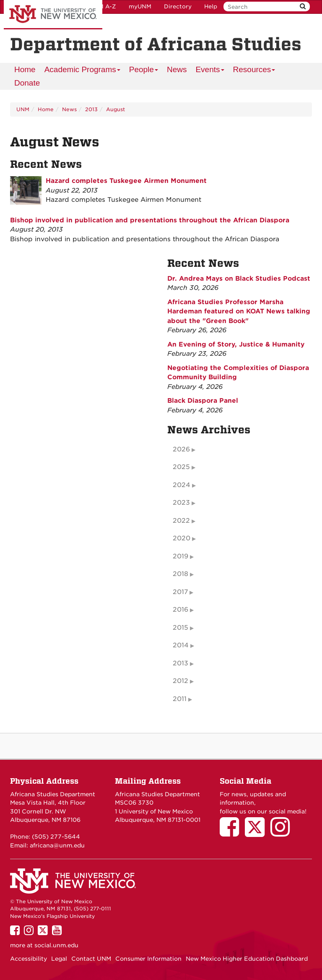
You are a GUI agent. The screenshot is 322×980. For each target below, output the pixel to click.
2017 (180, 592)
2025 (181, 467)
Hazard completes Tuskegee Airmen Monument (126, 181)
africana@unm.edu (57, 845)
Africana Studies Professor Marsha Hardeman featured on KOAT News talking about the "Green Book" (239, 311)
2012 (180, 681)
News (177, 69)
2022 (181, 521)
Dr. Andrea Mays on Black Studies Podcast (239, 279)
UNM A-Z (103, 7)
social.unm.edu (56, 945)
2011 (180, 699)
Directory (178, 7)
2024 (182, 485)
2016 (180, 610)
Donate (27, 83)
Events (210, 71)
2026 (181, 449)
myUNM (140, 7)
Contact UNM (91, 959)
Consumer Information (148, 959)
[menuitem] (25, 70)
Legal (59, 959)
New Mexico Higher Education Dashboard (247, 959)
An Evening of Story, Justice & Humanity (236, 344)
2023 (181, 503)
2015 (180, 628)
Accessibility (29, 959)
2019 (180, 556)
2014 (181, 645)
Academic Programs (83, 71)
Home (25, 69)
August (116, 109)
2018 (180, 574)
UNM (23, 109)
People (144, 71)
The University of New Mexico (53, 15)
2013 (91, 109)
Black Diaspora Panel (203, 401)
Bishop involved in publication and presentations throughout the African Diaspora (150, 220)
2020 (182, 538)
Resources (254, 71)
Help (211, 7)
